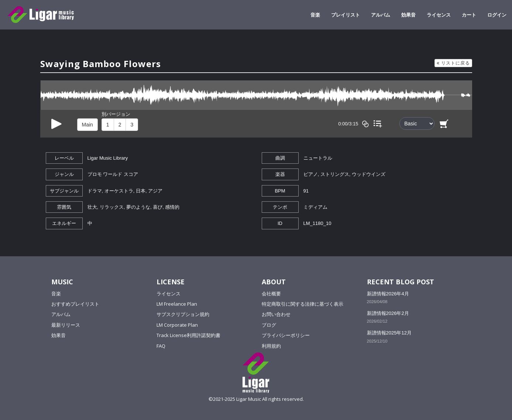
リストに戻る (453, 63)
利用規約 (271, 346)
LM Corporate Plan (177, 325)
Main (87, 125)
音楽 (315, 15)
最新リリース (66, 325)
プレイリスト (346, 15)
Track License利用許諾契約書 (188, 335)
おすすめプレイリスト (75, 304)
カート (469, 15)
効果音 (408, 15)
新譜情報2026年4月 (388, 294)
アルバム (381, 15)
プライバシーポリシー (286, 335)
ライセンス (439, 15)
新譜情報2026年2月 (388, 313)
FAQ (161, 346)
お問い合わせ (276, 314)
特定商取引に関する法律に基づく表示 (303, 304)
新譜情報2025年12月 (389, 333)
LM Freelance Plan (177, 304)
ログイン (497, 15)
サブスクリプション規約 (183, 314)
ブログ (269, 325)
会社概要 (271, 294)
